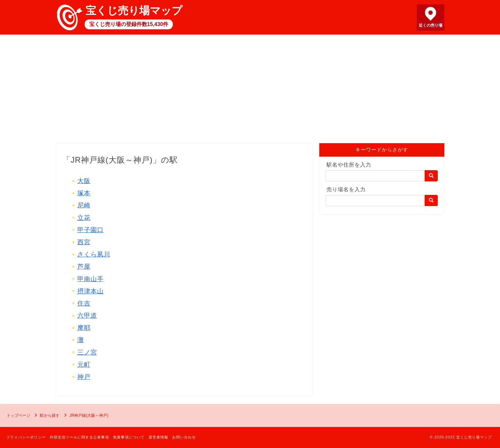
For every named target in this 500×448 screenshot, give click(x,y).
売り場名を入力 (346, 189)
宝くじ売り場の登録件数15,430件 (129, 24)
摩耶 (84, 328)
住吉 (84, 303)
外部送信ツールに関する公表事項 (79, 437)
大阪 (84, 181)
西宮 (84, 242)
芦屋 (84, 266)
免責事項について (129, 437)
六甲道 (87, 316)
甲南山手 (91, 279)
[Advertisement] (250, 91)
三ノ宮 (87, 352)
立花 (84, 218)
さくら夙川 (94, 254)
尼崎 (84, 205)
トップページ (18, 415)
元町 (84, 365)
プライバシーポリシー (26, 437)
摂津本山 (91, 291)
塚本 (84, 193)
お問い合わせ (184, 437)
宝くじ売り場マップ (134, 11)
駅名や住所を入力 (349, 165)
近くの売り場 (431, 25)
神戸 (84, 377)
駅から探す (50, 415)
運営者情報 (158, 437)
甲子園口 (91, 230)
